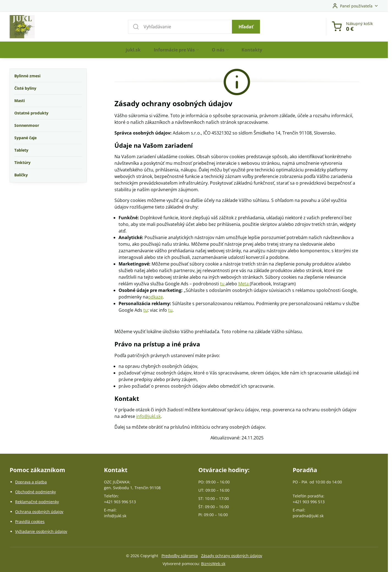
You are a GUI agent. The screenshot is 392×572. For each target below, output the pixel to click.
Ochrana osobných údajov (39, 512)
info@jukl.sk (148, 416)
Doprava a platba (31, 482)
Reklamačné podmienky (37, 502)
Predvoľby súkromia (180, 556)
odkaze (155, 297)
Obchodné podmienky (35, 492)
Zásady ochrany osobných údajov (232, 556)
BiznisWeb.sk (213, 564)
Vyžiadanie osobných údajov (41, 531)
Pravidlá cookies (30, 522)
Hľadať (246, 27)
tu (223, 284)
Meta (244, 284)
